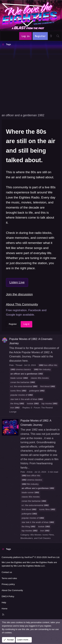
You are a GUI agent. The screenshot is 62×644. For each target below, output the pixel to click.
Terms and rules (9, 578)
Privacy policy (8, 584)
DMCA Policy (8, 596)
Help (4, 602)
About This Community (22, 304)
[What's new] (51, 36)
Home (5, 609)
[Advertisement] (31, 79)
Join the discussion (19, 294)
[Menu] (4, 36)
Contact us (7, 572)
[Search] (58, 36)
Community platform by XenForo (31, 557)
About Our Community (12, 590)
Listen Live (17, 282)
